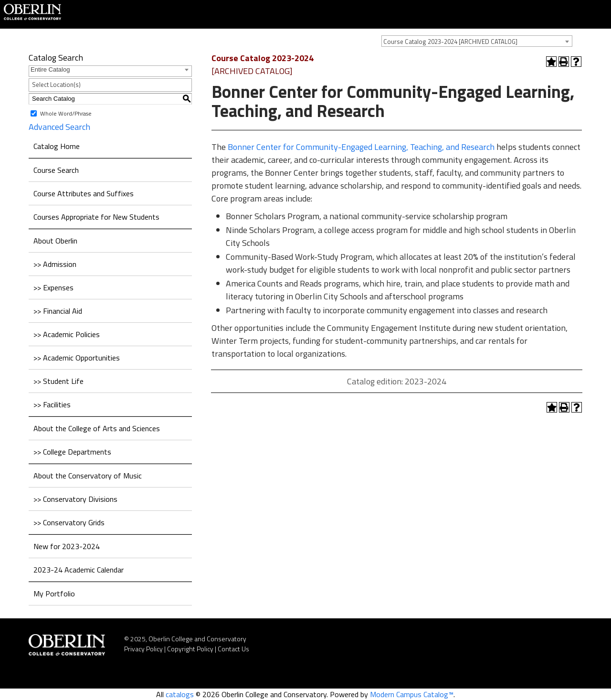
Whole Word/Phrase (66, 113)
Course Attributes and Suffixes (84, 193)
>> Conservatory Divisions (75, 499)
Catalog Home (57, 146)
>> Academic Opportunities (77, 358)
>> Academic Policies (67, 334)
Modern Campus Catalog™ (412, 694)
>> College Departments (72, 452)
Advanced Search (59, 127)
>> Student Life (58, 381)
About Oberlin (55, 241)
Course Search (56, 170)
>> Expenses (53, 287)
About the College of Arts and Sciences (97, 428)
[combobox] (477, 41)
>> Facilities (52, 404)
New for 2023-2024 (67, 546)
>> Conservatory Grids (69, 522)
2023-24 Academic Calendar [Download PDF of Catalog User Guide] (79, 570)
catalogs (180, 694)
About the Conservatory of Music (88, 476)
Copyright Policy (190, 649)
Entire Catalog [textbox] (50, 69)
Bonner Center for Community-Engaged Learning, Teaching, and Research (361, 147)
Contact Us (233, 649)
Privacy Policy (143, 649)
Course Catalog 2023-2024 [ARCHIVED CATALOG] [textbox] (450, 42)
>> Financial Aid (58, 311)
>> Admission (55, 264)
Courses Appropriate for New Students (96, 217)
